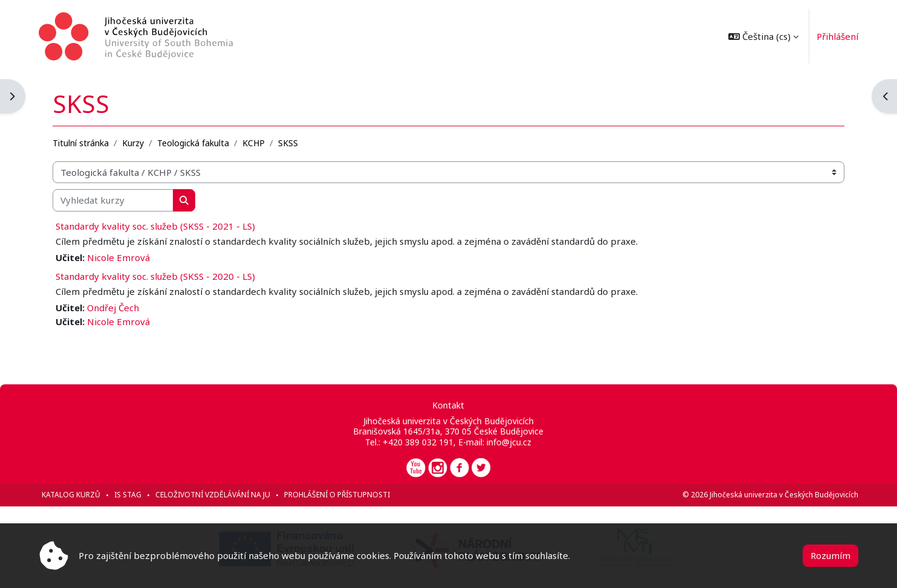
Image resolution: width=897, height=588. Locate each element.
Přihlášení (837, 36)
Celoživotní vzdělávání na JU (213, 495)
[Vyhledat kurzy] (113, 200)
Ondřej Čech (113, 308)
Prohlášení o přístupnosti (337, 495)
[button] (763, 36)
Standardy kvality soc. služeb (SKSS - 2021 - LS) (155, 226)
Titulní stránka (81, 143)
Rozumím (831, 555)
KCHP (254, 143)
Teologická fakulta (193, 143)
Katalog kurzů (71, 495)
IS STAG (128, 495)
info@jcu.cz (510, 442)
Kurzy (133, 143)
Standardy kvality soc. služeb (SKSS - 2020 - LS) (155, 276)
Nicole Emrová (118, 257)
